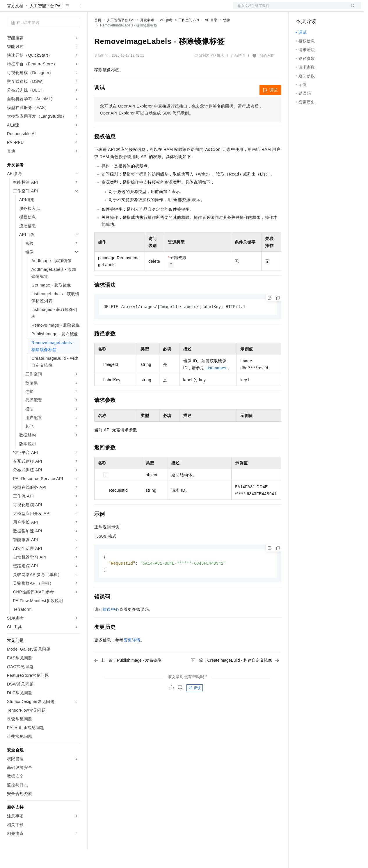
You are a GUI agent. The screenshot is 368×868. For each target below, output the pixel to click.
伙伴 (158, 9)
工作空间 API (189, 39)
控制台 (316, 9)
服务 (172, 9)
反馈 (195, 708)
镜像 (227, 39)
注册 (330, 9)
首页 (98, 39)
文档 (290, 9)
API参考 (166, 39)
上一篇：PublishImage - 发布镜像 (128, 680)
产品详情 (238, 74)
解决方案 (94, 9)
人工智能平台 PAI (46, 24)
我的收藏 (267, 74)
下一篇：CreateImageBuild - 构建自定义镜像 (235, 680)
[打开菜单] (9, 9)
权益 (112, 9)
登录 (351, 9)
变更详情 (132, 660)
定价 (126, 9)
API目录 (211, 39)
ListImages (216, 387)
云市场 (142, 9)
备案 (302, 9)
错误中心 (111, 629)
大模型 (60, 9)
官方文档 (15, 24)
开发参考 (147, 39)
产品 (76, 9)
